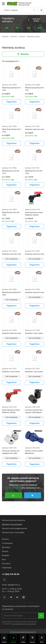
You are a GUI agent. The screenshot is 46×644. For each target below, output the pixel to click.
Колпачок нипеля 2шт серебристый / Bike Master (11, 452)
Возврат (6, 555)
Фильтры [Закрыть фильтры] (23, 54)
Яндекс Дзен (24, 597)
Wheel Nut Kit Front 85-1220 (34, 172)
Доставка (6, 547)
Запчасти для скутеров (12, 524)
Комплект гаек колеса (34, 333)
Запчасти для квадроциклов (14, 528)
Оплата (5, 551)
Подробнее (11, 102)
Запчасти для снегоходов (13, 532)
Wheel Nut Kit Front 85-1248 (11, 214)
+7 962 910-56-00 (13, 488)
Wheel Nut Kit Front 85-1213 (11, 172)
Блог (4, 559)
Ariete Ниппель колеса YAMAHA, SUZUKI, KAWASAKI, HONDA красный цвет (11, 411)
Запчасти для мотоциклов (14, 520)
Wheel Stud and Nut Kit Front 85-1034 (11, 131)
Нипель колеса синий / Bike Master (34, 452)
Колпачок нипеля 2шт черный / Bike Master (34, 411)
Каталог (5, 539)
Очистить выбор (34, 20)
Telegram (11, 597)
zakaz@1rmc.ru (14, 585)
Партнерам (7, 568)
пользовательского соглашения (24, 624)
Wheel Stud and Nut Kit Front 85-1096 (11, 294)
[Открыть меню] (3, 4)
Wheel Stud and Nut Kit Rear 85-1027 (35, 89)
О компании (7, 543)
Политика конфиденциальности (23, 632)
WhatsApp (4, 580)
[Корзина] (41, 10)
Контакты (6, 564)
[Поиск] (34, 10)
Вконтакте (17, 597)
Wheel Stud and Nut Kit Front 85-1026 (11, 89)
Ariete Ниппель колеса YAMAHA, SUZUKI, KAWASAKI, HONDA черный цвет (34, 214)
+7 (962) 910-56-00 (11, 574)
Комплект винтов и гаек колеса (35, 129)
